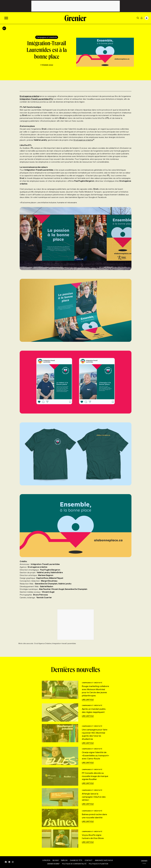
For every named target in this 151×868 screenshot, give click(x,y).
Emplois (64, 860)
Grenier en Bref (53, 864)
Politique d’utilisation (98, 864)
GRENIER (144, 861)
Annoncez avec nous (104, 860)
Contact (89, 860)
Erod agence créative (84, 140)
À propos (46, 860)
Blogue (56, 860)
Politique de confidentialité (74, 864)
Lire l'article (88, 700)
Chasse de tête (76, 860)
